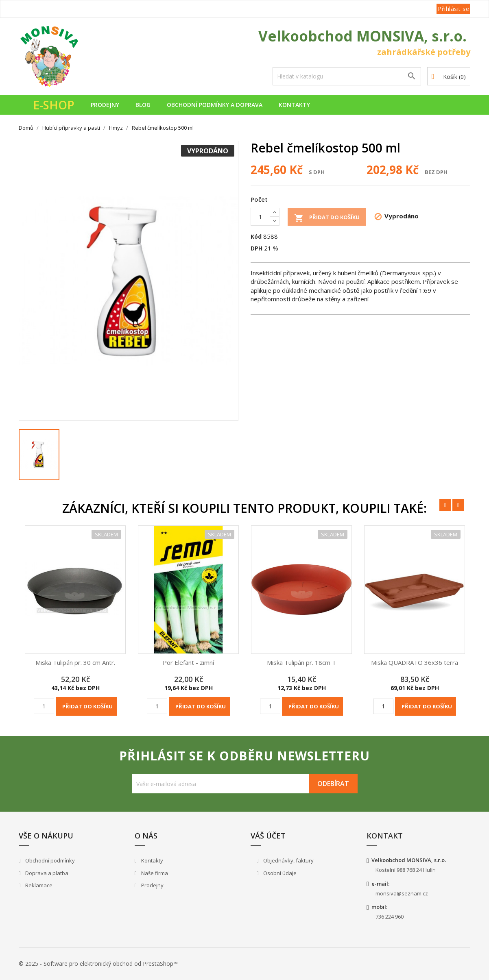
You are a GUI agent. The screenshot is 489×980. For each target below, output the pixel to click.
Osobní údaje (279, 873)
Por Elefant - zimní (188, 662)
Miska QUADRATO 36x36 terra (415, 662)
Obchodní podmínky (49, 860)
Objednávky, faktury (288, 860)
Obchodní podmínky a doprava (215, 105)
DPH (257, 248)
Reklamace (38, 885)
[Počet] (260, 217)
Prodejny (105, 105)
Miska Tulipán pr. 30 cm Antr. (75, 662)
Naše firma (154, 873)
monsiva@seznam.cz (402, 893)
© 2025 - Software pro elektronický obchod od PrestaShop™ (98, 964)
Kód (256, 236)
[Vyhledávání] (347, 76)
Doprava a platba (46, 873)
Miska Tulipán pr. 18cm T (301, 662)
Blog (143, 105)
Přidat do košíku (327, 218)
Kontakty (294, 105)
